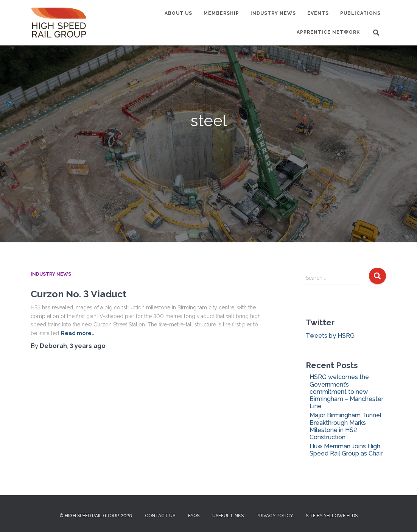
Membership (221, 13)
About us (178, 13)
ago (88, 346)
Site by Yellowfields (332, 516)
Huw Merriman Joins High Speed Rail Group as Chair (346, 450)
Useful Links (228, 516)
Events (318, 13)
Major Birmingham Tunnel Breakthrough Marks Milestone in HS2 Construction (345, 426)
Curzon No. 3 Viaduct (79, 294)
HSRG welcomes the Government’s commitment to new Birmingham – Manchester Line (346, 392)
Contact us (160, 516)
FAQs (194, 516)
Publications (360, 13)
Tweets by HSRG (330, 336)
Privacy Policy (275, 516)
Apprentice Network (328, 32)
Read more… (78, 333)
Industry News (273, 13)
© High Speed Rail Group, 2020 (96, 516)
